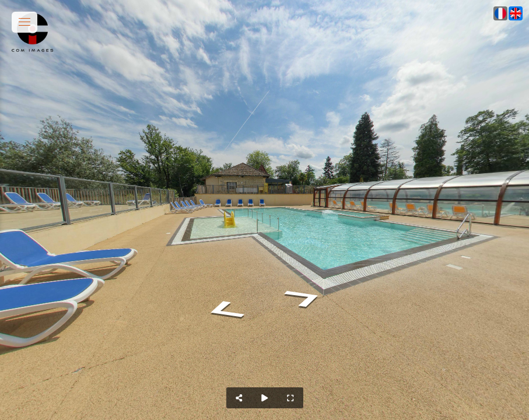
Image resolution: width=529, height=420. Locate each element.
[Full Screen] (290, 398)
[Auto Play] (265, 398)
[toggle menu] (24, 22)
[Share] (239, 398)
